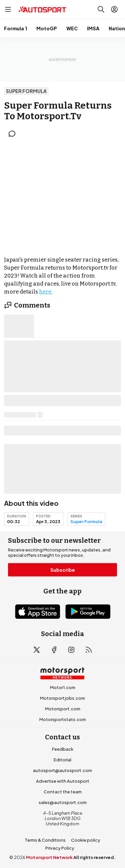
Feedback (63, 749)
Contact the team (63, 792)
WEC (72, 28)
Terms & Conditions (45, 840)
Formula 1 (15, 28)
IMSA (93, 28)
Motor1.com (63, 687)
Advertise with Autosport (63, 781)
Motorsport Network (49, 857)
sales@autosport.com (63, 802)
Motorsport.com (63, 709)
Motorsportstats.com (63, 719)
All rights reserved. (94, 857)
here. (46, 292)
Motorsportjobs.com (62, 698)
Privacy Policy (60, 848)
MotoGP (47, 28)
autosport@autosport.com (62, 770)
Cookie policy (86, 840)
